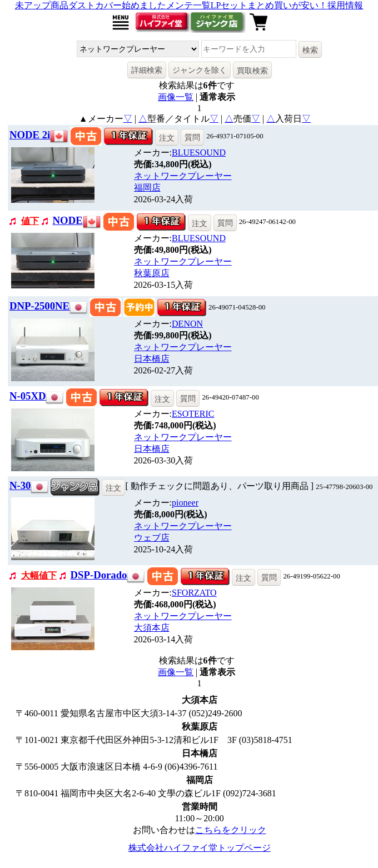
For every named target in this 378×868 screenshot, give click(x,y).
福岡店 (147, 188)
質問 (192, 137)
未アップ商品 (42, 5)
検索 (310, 50)
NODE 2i (30, 135)
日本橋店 (152, 359)
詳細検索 (147, 70)
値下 (30, 221)
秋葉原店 (152, 273)
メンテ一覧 (188, 5)
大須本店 (152, 628)
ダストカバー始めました (117, 5)
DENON (187, 324)
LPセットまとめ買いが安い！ (269, 5)
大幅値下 (39, 575)
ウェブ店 (152, 538)
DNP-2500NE (39, 306)
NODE (68, 220)
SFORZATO (194, 593)
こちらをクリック (231, 830)
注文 (167, 138)
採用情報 (345, 5)
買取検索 (252, 71)
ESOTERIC (193, 414)
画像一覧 (176, 97)
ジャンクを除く (200, 70)
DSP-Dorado (99, 575)
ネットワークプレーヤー (183, 176)
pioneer (185, 503)
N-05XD (28, 396)
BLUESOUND (199, 153)
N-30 (20, 485)
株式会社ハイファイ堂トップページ (200, 848)
